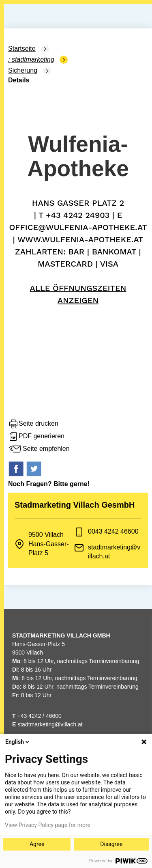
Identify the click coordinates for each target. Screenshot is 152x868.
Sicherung (23, 70)
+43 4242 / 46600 (37, 716)
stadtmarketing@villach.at (50, 724)
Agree (37, 844)
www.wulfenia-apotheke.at (80, 239)
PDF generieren (36, 437)
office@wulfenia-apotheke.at (78, 227)
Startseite (22, 48)
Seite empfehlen (39, 449)
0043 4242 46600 (113, 531)
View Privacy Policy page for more (48, 825)
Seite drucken (33, 424)
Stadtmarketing (33, 59)
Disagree (111, 844)
